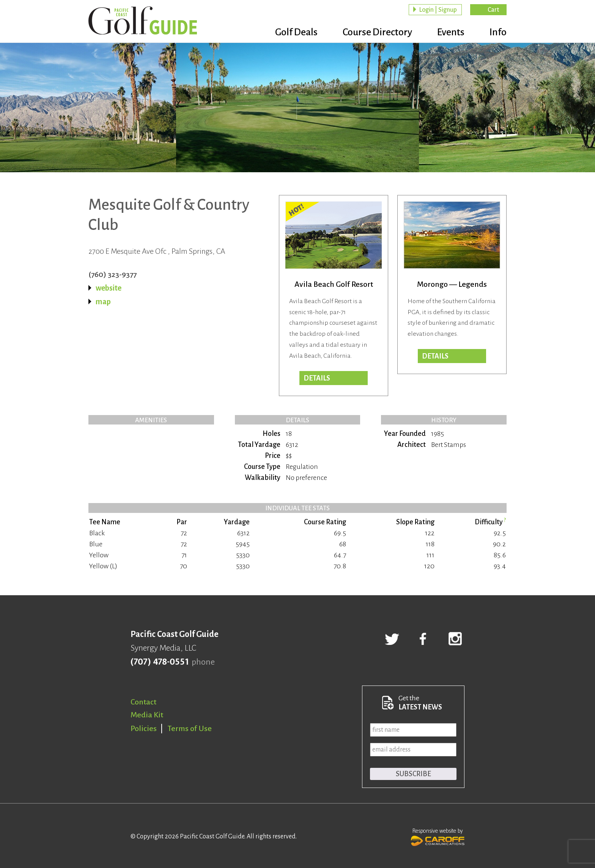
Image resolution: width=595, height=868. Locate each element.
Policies (144, 728)
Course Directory (377, 32)
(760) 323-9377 (113, 274)
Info (498, 32)
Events (451, 32)
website (109, 288)
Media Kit (147, 715)
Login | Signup (438, 10)
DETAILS (317, 378)
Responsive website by (438, 836)
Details (435, 356)
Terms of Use (190, 728)
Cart (493, 10)
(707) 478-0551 (160, 662)
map (103, 302)
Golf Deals (296, 32)
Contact (143, 702)
